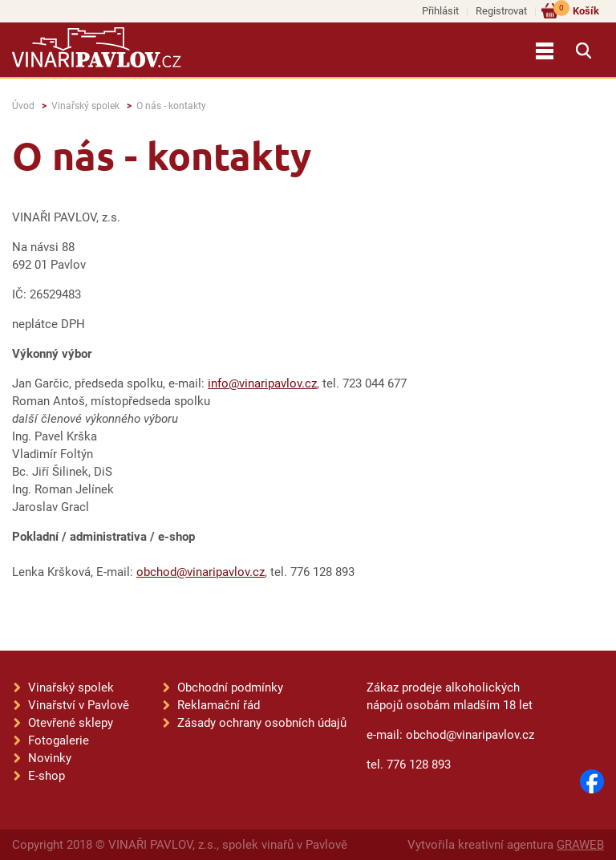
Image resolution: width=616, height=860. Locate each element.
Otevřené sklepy (71, 723)
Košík (576, 10)
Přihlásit (440, 11)
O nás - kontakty (171, 106)
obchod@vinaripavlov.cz (201, 572)
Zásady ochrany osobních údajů (262, 723)
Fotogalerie (59, 740)
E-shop (47, 776)
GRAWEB (580, 845)
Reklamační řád (219, 705)
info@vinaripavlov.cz (262, 383)
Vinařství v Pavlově (79, 705)
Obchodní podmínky (230, 688)
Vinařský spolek (85, 106)
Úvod (23, 106)
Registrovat (501, 11)
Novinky (50, 758)
